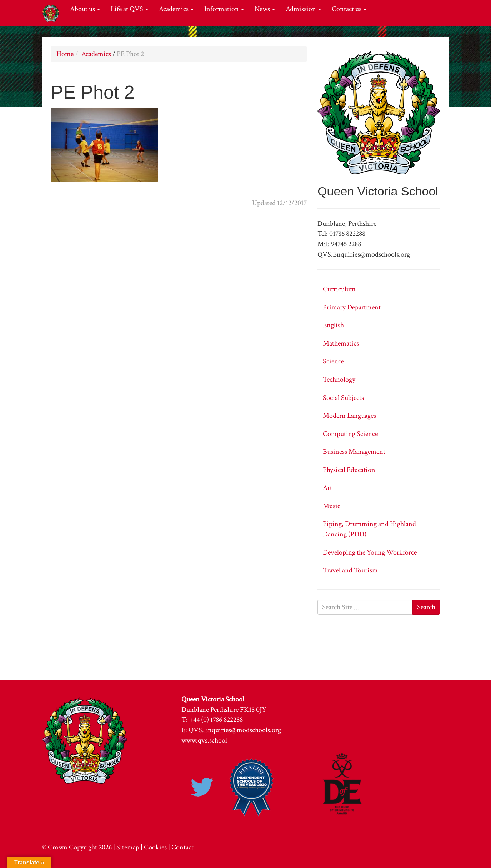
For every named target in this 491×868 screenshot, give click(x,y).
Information (224, 9)
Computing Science (350, 434)
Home (65, 54)
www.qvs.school (204, 740)
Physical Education (349, 470)
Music (332, 506)
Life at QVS (129, 9)
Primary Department (352, 307)
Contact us (349, 9)
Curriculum (339, 289)
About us (85, 9)
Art (327, 488)
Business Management (354, 452)
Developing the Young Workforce (370, 552)
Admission (303, 9)
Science (333, 361)
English (333, 325)
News (265, 9)
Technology (339, 380)
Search (426, 607)
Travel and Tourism (350, 570)
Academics (176, 9)
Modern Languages (349, 416)
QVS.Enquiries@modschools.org (235, 730)
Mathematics (341, 343)
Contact (182, 847)
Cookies (155, 847)
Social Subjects (343, 398)
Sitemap (128, 847)
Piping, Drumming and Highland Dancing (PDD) (369, 529)
